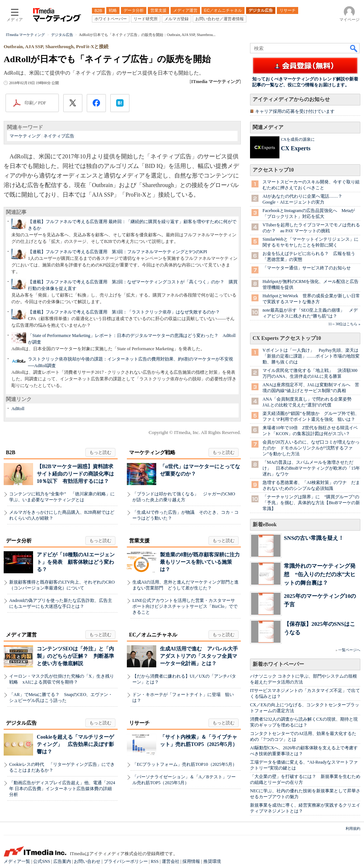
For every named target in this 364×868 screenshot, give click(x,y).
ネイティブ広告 (59, 136)
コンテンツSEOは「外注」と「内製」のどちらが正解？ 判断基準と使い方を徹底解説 (75, 656)
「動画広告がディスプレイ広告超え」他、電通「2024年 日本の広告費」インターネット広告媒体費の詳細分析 (62, 789)
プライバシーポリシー (126, 861)
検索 (354, 48)
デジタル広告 (21, 723)
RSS (155, 861)
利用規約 (353, 828)
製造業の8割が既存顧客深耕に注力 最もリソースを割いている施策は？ (202, 562)
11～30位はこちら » (344, 324)
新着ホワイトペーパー (278, 664)
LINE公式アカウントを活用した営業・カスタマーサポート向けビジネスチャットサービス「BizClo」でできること (185, 606)
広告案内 (62, 861)
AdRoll (18, 409)
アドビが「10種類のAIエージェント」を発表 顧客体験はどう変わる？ (76, 562)
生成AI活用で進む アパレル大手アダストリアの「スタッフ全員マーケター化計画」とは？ (199, 656)
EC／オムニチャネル (153, 635)
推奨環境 (212, 861)
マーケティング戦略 (152, 453)
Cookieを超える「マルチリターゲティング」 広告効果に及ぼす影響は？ (75, 744)
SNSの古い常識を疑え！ (314, 538)
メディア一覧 (17, 861)
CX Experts (296, 148)
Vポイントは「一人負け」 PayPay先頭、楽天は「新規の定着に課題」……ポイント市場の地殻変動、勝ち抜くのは (311, 356)
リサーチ (139, 723)
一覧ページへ (349, 650)
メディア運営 (21, 635)
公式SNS (42, 861)
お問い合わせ (87, 861)
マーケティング (25, 136)
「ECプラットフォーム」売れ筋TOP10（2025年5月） (185, 764)
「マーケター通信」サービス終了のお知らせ (307, 268)
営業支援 (139, 541)
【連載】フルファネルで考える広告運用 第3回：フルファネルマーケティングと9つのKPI (117, 252)
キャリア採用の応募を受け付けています (295, 111)
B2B (11, 453)
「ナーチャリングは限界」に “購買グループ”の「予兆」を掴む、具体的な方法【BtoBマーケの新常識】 (311, 503)
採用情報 (191, 861)
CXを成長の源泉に (298, 139)
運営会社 (171, 861)
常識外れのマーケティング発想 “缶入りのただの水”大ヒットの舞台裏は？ (320, 574)
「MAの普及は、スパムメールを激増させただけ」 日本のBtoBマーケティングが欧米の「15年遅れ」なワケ (311, 468)
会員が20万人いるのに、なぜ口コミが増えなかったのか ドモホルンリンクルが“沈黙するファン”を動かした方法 (311, 448)
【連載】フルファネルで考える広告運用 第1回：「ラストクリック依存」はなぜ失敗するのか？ (124, 312)
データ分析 (19, 541)
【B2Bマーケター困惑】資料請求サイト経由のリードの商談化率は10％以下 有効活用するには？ (75, 474)
